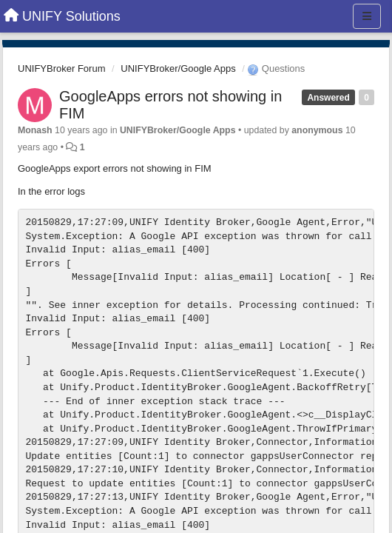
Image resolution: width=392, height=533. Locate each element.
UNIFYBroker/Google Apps (178, 68)
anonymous (317, 130)
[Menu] (367, 16)
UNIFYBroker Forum (61, 68)
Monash (35, 130)
